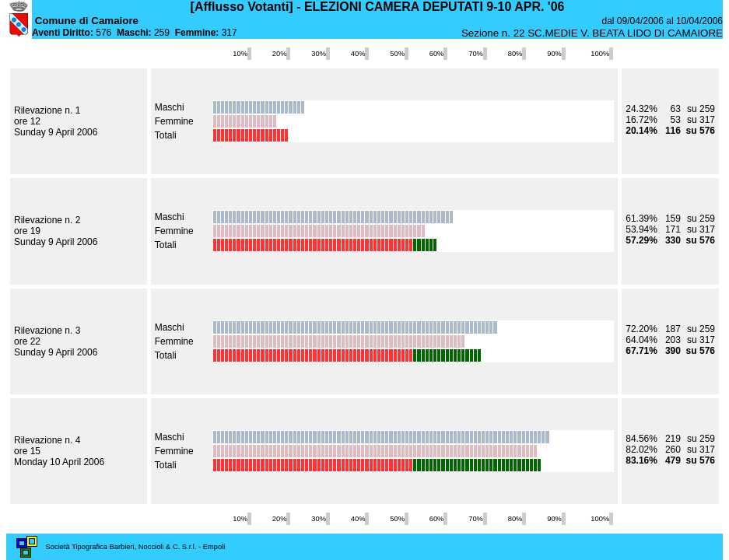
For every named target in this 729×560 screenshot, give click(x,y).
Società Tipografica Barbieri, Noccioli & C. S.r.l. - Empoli (136, 547)
